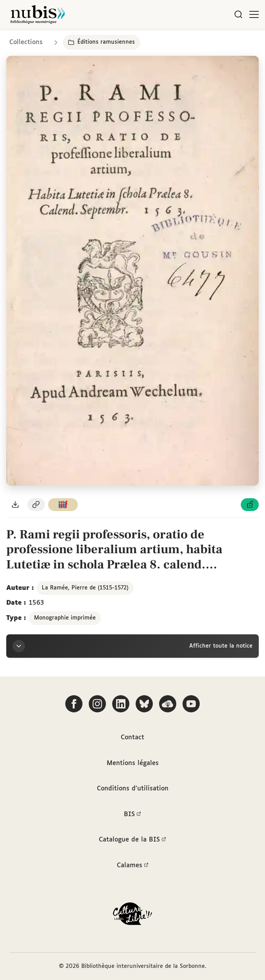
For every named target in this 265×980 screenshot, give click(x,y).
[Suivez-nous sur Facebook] (74, 704)
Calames (133, 866)
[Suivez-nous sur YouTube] (191, 704)
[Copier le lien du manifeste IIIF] (63, 505)
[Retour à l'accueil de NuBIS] (38, 14)
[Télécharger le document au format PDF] (15, 505)
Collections (26, 42)
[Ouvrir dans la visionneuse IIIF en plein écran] (132, 271)
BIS (132, 815)
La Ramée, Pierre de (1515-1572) (85, 588)
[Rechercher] (238, 14)
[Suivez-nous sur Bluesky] (144, 704)
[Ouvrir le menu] (254, 14)
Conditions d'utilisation (133, 789)
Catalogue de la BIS (132, 840)
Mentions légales (133, 763)
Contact (132, 738)
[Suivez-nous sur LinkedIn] (121, 704)
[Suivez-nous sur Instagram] (97, 704)
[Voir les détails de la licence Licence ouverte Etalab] (250, 505)
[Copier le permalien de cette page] (36, 505)
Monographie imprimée (65, 618)
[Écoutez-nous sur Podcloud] (168, 704)
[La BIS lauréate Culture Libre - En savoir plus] (132, 915)
